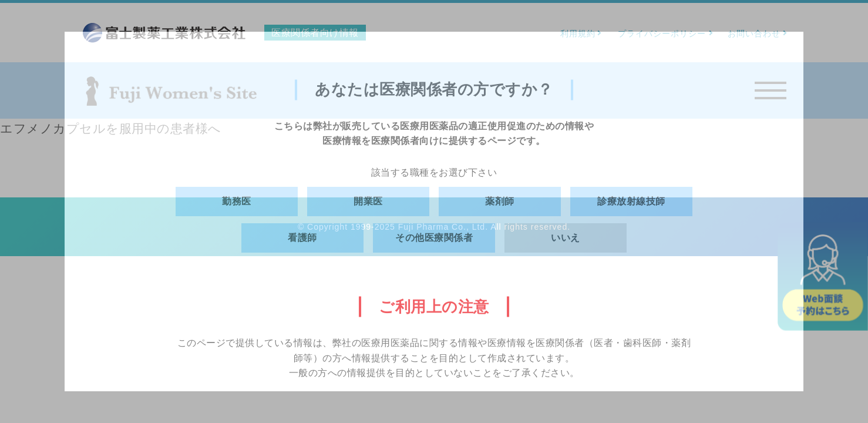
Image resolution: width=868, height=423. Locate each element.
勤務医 (237, 201)
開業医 (368, 201)
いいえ (566, 238)
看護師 (302, 238)
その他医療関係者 (434, 238)
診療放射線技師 (631, 201)
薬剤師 (500, 201)
